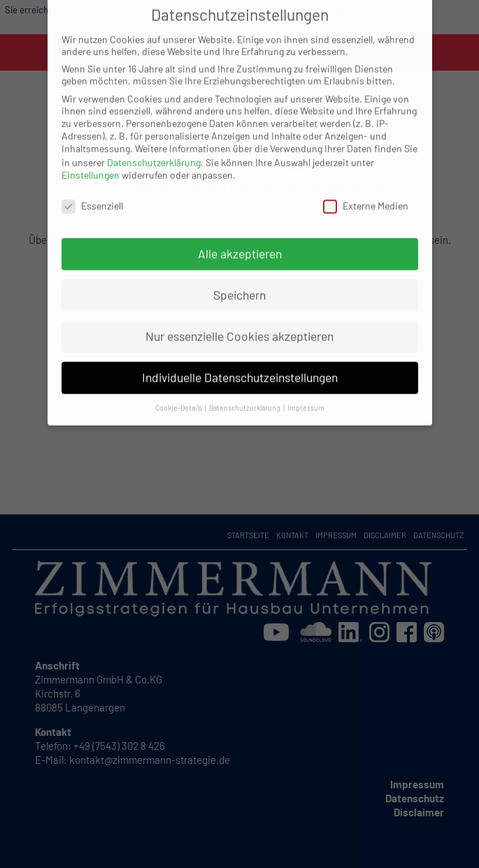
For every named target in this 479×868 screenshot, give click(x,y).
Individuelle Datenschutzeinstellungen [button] (240, 367)
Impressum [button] (306, 397)
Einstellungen (91, 165)
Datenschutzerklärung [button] (245, 397)
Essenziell (92, 195)
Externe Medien (366, 195)
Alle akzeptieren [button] (240, 243)
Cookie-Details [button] (179, 397)
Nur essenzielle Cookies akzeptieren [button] (239, 326)
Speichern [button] (239, 284)
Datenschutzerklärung (154, 152)
